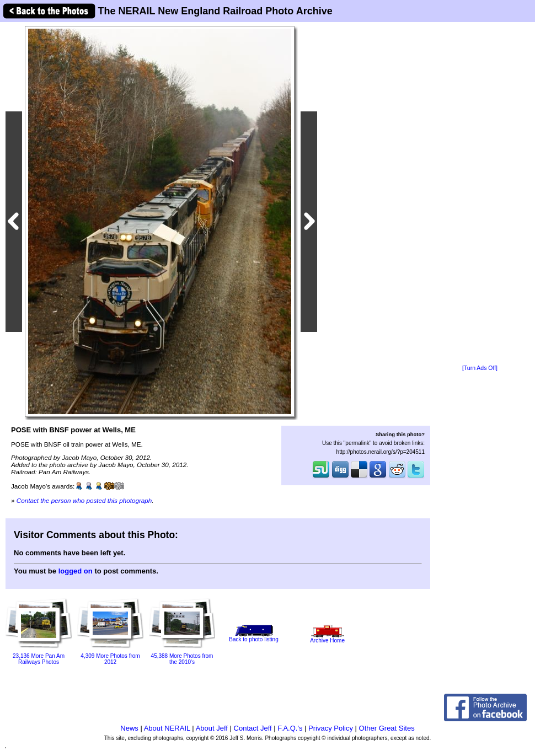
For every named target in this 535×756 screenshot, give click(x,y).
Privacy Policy (331, 728)
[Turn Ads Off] (480, 368)
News (129, 728)
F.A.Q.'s (290, 728)
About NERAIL (167, 728)
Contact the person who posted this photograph (84, 500)
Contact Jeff (253, 728)
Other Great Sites (387, 728)
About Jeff (212, 728)
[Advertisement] (480, 194)
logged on (76, 571)
